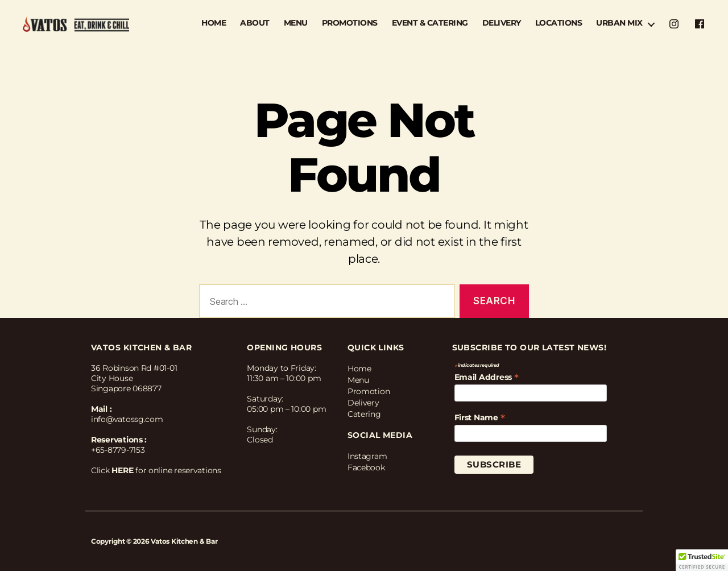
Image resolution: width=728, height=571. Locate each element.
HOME (214, 23)
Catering (364, 414)
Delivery (363, 403)
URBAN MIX (619, 23)
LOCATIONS (559, 23)
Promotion (369, 391)
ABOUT (255, 23)
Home (359, 369)
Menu (358, 380)
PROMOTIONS (350, 23)
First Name (480, 417)
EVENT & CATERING (430, 23)
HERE (122, 470)
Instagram (367, 456)
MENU (296, 23)
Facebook (366, 467)
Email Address (487, 377)
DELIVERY (502, 23)
